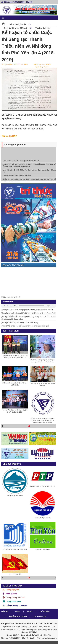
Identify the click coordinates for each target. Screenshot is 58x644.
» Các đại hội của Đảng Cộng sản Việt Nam (16, 176)
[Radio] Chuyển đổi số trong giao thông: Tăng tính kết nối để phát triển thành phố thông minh (29, 318)
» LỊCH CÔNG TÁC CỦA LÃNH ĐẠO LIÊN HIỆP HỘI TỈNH (21, 161)
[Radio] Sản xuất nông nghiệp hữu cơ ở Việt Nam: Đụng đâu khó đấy (29, 313)
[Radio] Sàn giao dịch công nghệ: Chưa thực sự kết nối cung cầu (27, 310)
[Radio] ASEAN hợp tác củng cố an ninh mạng (20, 322)
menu (3, 18)
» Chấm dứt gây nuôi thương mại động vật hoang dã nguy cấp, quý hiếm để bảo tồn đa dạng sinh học (29, 181)
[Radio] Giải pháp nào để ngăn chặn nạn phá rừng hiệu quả (25, 326)
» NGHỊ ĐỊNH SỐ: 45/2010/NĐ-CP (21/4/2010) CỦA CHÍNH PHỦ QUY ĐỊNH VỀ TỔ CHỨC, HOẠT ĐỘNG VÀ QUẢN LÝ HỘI (29, 166)
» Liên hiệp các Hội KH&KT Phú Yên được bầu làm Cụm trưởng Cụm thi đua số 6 (29, 172)
